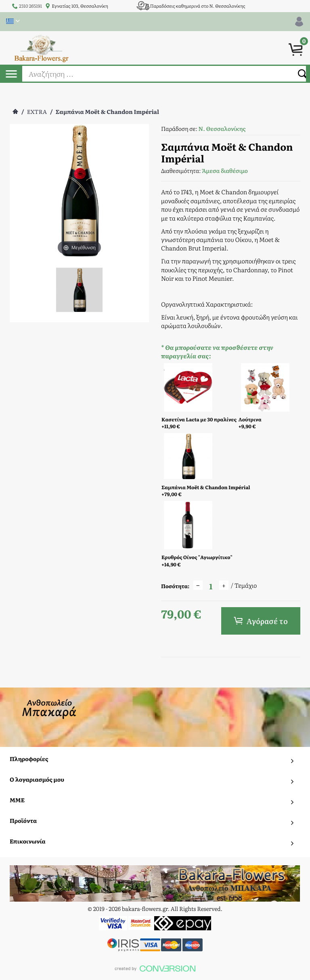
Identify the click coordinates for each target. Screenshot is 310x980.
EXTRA (37, 112)
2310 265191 (30, 6)
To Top (155, 971)
